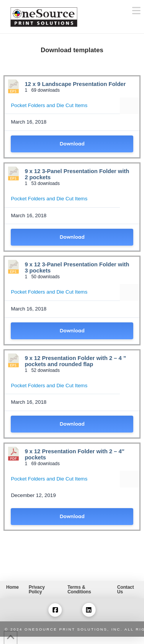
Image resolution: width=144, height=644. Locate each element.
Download (72, 144)
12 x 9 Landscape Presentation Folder (75, 84)
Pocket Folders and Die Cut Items (49, 105)
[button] (136, 11)
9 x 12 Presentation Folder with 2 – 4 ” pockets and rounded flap (75, 361)
